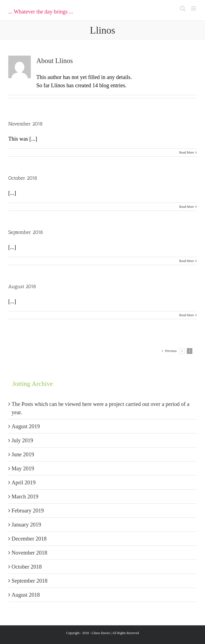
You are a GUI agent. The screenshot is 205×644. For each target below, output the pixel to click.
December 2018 (29, 539)
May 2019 (23, 468)
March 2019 (25, 496)
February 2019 (28, 511)
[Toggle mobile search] (183, 8)
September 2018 (26, 232)
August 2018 (22, 286)
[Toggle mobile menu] (194, 8)
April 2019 (24, 482)
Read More (187, 152)
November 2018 (25, 124)
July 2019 (22, 440)
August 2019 (26, 426)
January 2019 (26, 525)
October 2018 (23, 178)
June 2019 (23, 454)
